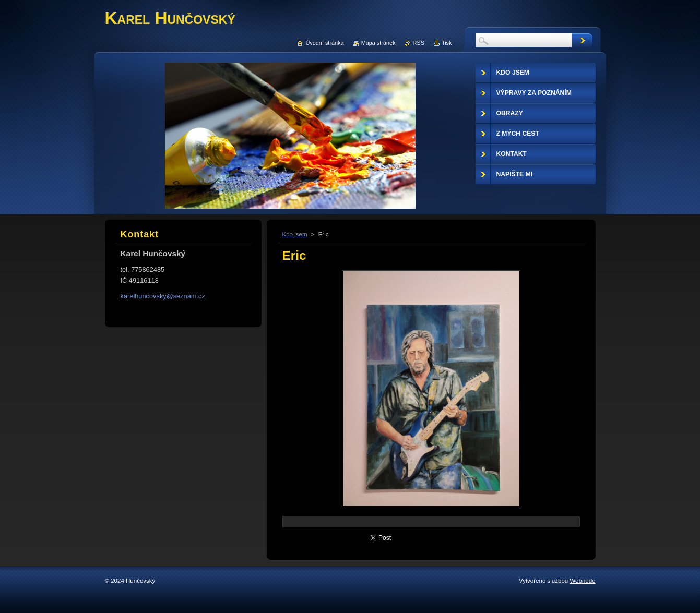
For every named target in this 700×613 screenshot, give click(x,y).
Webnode (582, 581)
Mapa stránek (378, 43)
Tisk (447, 43)
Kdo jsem (295, 234)
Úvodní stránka (324, 43)
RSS (419, 43)
